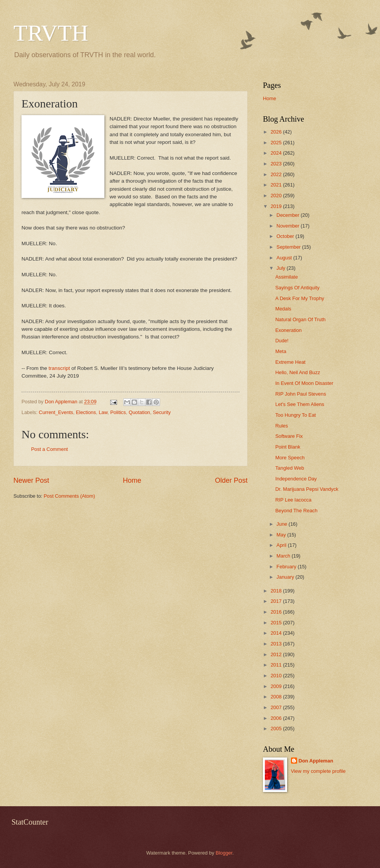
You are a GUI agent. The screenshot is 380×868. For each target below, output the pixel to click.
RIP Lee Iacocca (293, 500)
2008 (277, 697)
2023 (277, 164)
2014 (277, 633)
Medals (283, 309)
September (289, 247)
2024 (277, 153)
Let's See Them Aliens (300, 404)
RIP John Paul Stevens (301, 394)
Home (132, 480)
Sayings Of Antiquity (297, 288)
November (288, 226)
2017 (277, 601)
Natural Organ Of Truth (300, 319)
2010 (277, 676)
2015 (277, 623)
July (281, 268)
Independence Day (296, 479)
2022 (277, 174)
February (287, 567)
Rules (282, 426)
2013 (277, 644)
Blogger (224, 853)
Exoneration (288, 330)
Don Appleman (316, 761)
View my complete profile (318, 771)
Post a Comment (50, 449)
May (282, 535)
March (284, 556)
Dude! (282, 341)
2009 (277, 686)
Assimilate (287, 277)
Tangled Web (290, 468)
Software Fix (289, 436)
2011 (277, 665)
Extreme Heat (290, 362)
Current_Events (56, 412)
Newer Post (31, 480)
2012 (277, 654)
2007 (277, 707)
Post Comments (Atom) (69, 496)
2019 (277, 206)
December (288, 215)
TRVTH (51, 33)
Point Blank (288, 447)
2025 (277, 143)
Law (103, 412)
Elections (86, 412)
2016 (277, 612)
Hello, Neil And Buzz (298, 372)
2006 (277, 718)
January (286, 577)
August (285, 258)
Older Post (231, 480)
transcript (59, 368)
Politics (118, 412)
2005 (277, 729)
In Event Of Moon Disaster (304, 383)
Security (162, 412)
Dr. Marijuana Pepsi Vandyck (307, 489)
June (283, 524)
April (282, 545)
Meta (281, 351)
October (286, 236)
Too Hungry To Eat (296, 415)
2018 (277, 591)
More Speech (290, 458)
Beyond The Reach (296, 511)
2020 (277, 196)
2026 (277, 132)
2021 (277, 185)
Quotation (139, 412)
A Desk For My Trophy (300, 298)
